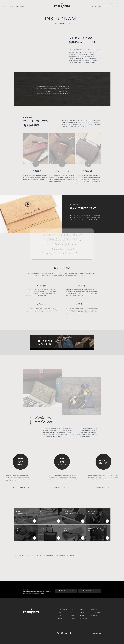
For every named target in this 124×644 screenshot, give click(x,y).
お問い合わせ (118, 4)
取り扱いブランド (74, 512)
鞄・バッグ (50, 529)
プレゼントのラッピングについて (61, 487)
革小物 (100, 6)
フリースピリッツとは (26, 512)
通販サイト (119, 6)
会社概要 (73, 618)
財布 (92, 6)
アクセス (111, 4)
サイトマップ (94, 615)
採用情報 (82, 615)
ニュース (82, 612)
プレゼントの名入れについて (20, 487)
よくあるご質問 (83, 618)
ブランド (113, 6)
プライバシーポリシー (96, 612)
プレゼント (106, 6)
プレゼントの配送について (102, 487)
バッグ (73, 612)
